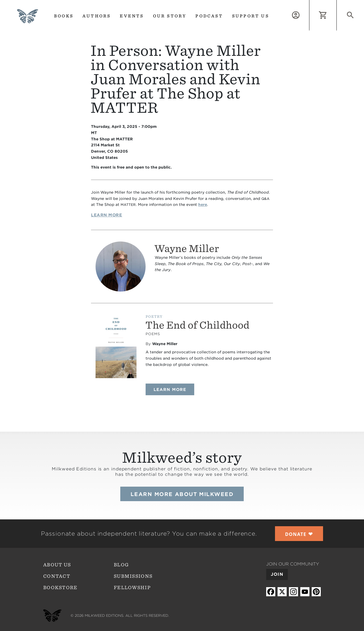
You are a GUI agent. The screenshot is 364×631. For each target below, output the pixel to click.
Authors (97, 16)
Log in (309, 3)
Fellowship (132, 588)
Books (64, 16)
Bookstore (60, 588)
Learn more (174, 389)
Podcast (209, 16)
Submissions (133, 576)
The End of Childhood (197, 325)
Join (277, 574)
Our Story (170, 16)
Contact (57, 576)
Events (132, 16)
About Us (57, 565)
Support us (251, 16)
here (203, 205)
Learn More (107, 215)
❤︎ (299, 534)
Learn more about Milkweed (182, 494)
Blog (121, 565)
